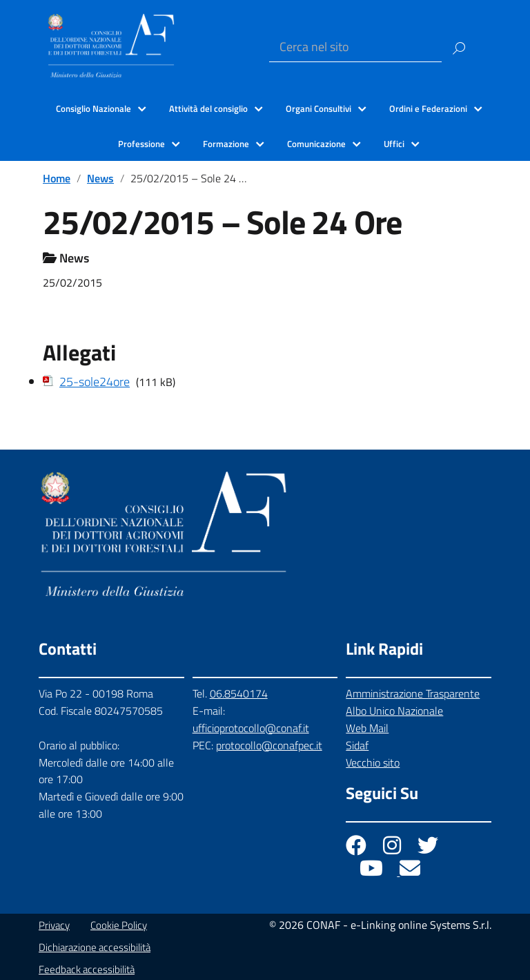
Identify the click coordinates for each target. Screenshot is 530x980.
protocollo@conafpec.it (269, 745)
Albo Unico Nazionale (394, 711)
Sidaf (357, 745)
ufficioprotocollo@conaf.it (251, 728)
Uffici (394, 144)
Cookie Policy (119, 925)
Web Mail (367, 728)
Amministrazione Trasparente (413, 693)
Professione (141, 144)
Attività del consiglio (208, 108)
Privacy (54, 925)
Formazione (226, 144)
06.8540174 (239, 693)
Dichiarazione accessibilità (95, 947)
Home (57, 178)
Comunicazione (316, 144)
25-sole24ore (95, 382)
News (100, 178)
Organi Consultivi (318, 108)
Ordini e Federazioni (428, 108)
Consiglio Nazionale (94, 108)
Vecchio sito (373, 762)
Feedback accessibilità (87, 969)
